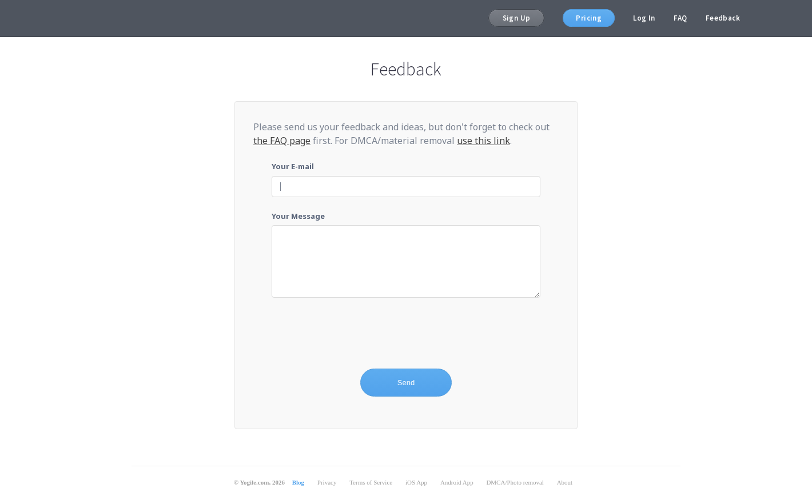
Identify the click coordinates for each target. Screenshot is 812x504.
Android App (457, 482)
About (565, 482)
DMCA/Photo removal (515, 482)
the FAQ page (282, 141)
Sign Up (517, 18)
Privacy (327, 482)
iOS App (416, 482)
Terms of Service (371, 482)
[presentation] (359, 334)
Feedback (723, 18)
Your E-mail (293, 166)
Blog (298, 482)
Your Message (298, 216)
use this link (483, 141)
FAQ (680, 18)
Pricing (589, 18)
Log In (644, 18)
